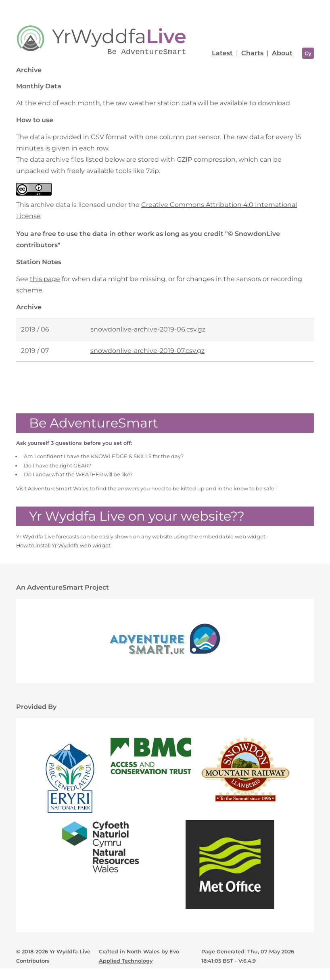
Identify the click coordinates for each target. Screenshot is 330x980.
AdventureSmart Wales (58, 489)
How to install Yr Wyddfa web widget (63, 545)
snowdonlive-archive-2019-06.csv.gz (148, 329)
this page (45, 279)
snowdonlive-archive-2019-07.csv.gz (147, 351)
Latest (222, 53)
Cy (308, 53)
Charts (252, 53)
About (282, 53)
